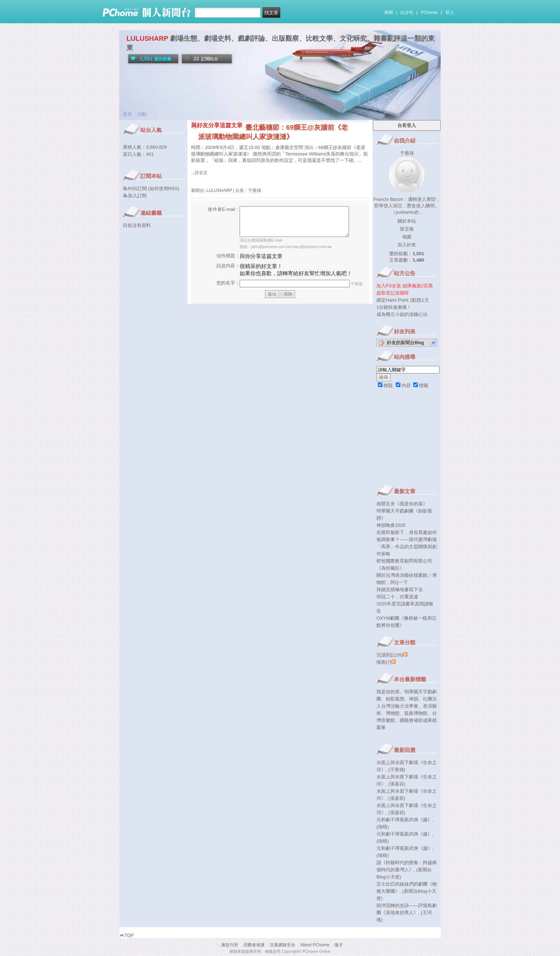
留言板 (407, 229)
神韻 (414, 699)
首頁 (127, 114)
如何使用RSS (164, 189)
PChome (429, 13)
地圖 (407, 237)
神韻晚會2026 (391, 525)
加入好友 (407, 245)
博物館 (393, 713)
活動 (142, 114)
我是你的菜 (388, 692)
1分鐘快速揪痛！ (394, 307)
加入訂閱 (137, 196)
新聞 (389, 13)
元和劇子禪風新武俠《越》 (404, 820)
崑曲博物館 (416, 713)
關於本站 (407, 221)
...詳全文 (199, 173)
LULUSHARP (147, 38)
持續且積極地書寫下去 (400, 590)
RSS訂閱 (137, 189)
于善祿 (255, 190)
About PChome (315, 945)
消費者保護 (254, 945)
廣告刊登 (230, 945)
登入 (450, 13)
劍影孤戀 (395, 699)
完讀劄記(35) (390, 655)
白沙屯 (407, 13)
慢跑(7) (384, 662)
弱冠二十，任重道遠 (397, 597)
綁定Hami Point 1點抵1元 (403, 300)
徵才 (339, 945)
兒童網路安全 (282, 945)
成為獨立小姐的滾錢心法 (402, 314)
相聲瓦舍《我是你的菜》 (402, 504)
